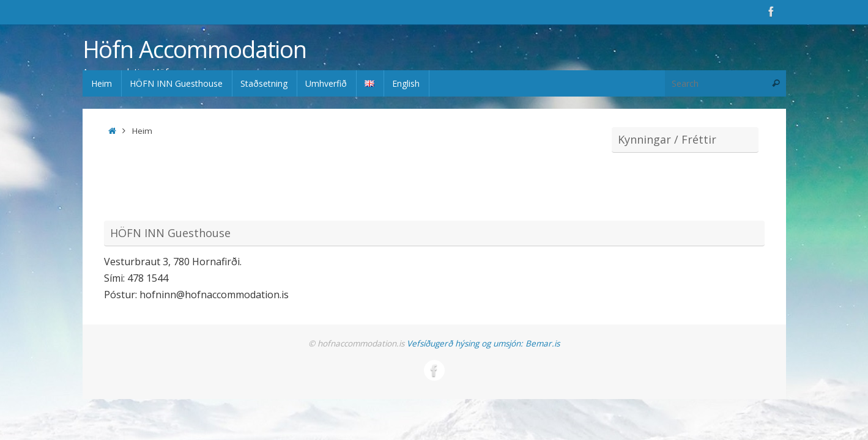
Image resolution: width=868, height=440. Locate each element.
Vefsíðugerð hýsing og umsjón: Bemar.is (483, 343)
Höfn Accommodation (195, 50)
